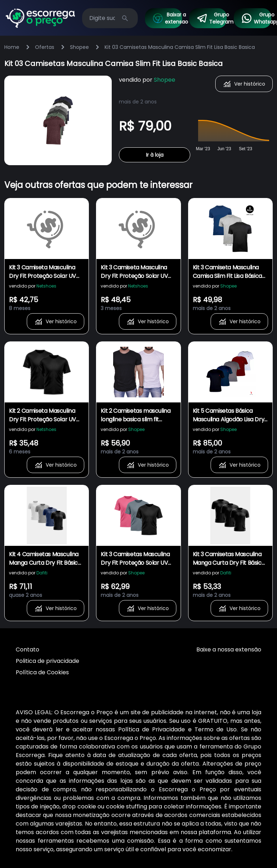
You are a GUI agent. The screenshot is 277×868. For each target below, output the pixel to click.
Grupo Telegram (211, 18)
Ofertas (45, 47)
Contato (27, 649)
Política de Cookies (42, 672)
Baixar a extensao (167, 18)
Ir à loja (155, 155)
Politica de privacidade (47, 661)
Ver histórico (244, 84)
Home (12, 47)
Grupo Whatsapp (256, 18)
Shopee (79, 47)
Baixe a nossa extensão (229, 649)
